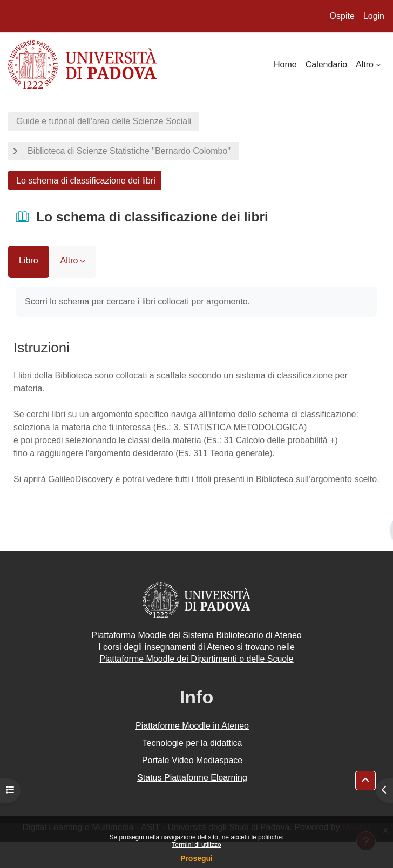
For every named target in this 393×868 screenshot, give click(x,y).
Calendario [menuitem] (326, 65)
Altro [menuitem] (365, 65)
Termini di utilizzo (196, 845)
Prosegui (196, 858)
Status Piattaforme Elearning (192, 778)
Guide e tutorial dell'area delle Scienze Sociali (104, 121)
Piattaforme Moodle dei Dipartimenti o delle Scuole (196, 659)
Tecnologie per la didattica (192, 743)
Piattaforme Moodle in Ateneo (192, 726)
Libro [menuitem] (29, 260)
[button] (365, 781)
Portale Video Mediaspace (192, 760)
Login (374, 16)
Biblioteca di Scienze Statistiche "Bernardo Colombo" (129, 151)
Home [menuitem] (285, 65)
